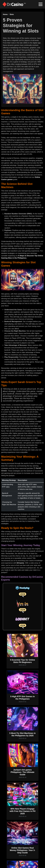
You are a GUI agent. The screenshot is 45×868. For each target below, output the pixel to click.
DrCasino (20, 563)
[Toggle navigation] (41, 4)
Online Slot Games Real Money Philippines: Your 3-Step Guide (22, 850)
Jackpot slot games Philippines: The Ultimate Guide (22, 772)
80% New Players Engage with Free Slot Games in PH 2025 (22, 811)
